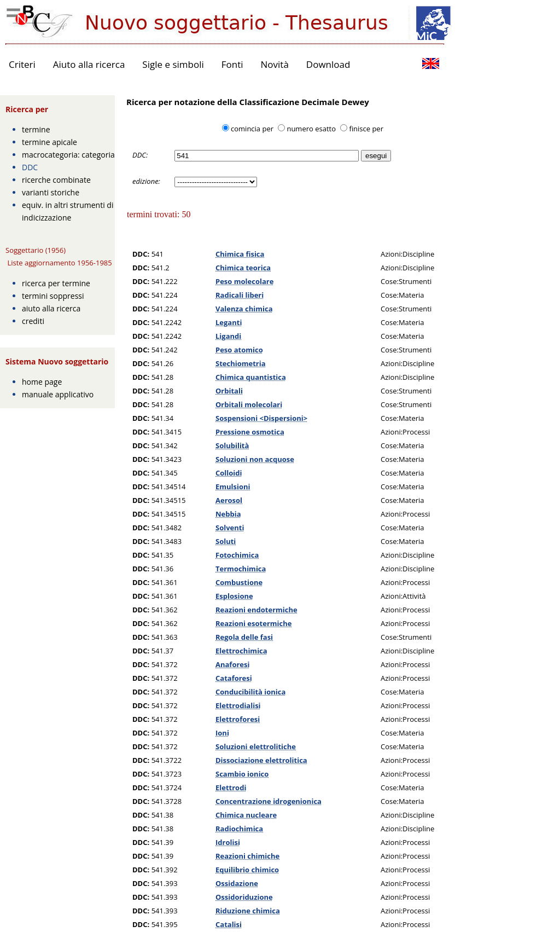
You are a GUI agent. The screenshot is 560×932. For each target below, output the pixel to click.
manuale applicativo (58, 394)
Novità (275, 64)
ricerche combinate (56, 180)
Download (328, 64)
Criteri (22, 64)
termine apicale (49, 142)
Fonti (232, 64)
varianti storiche (51, 192)
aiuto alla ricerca (51, 308)
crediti (33, 321)
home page (42, 382)
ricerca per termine (56, 283)
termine (36, 129)
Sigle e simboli (173, 64)
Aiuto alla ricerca (89, 64)
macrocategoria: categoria (68, 155)
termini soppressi (53, 296)
